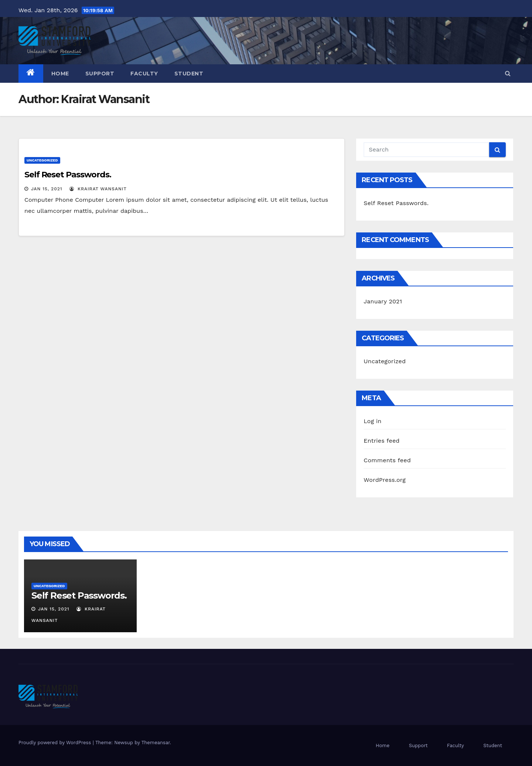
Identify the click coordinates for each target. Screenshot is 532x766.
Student (189, 74)
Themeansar (156, 743)
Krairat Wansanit (98, 189)
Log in (372, 421)
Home (60, 74)
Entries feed (381, 441)
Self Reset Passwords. (68, 175)
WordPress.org (385, 480)
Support (100, 74)
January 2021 (383, 301)
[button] (508, 73)
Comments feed (387, 460)
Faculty (144, 74)
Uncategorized (42, 160)
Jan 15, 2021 (47, 189)
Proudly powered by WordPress (56, 743)
